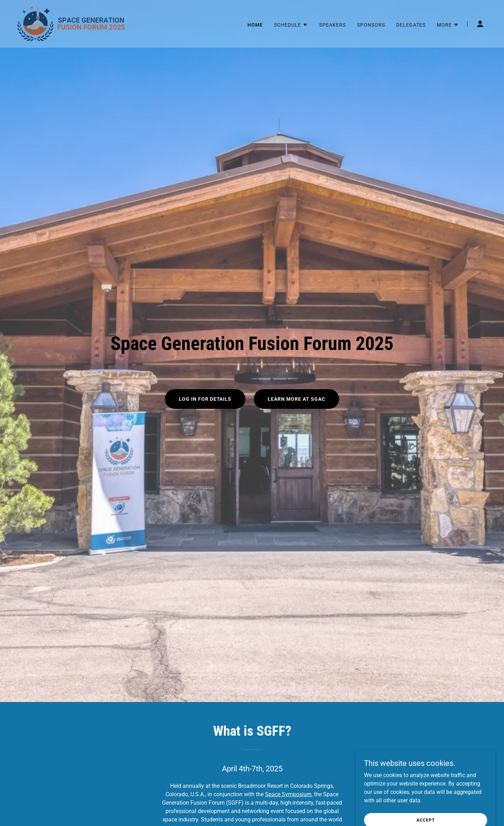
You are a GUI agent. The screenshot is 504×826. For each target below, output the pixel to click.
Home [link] (255, 25)
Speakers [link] (332, 25)
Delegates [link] (411, 25)
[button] (291, 25)
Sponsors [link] (371, 25)
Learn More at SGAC (296, 399)
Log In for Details (205, 399)
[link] (71, 23)
